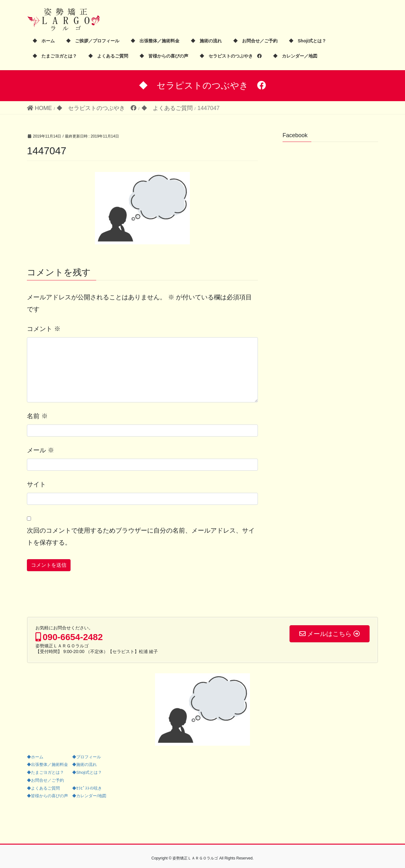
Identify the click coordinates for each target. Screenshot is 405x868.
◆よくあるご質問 (43, 788)
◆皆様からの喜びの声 (47, 796)
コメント (44, 329)
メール (40, 450)
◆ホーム (35, 757)
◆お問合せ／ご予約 (45, 780)
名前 (37, 416)
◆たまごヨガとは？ (45, 772)
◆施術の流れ (84, 764)
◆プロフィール (87, 757)
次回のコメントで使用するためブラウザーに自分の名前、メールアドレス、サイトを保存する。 (141, 536)
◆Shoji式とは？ (87, 772)
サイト (36, 484)
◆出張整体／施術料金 (47, 764)
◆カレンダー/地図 (89, 796)
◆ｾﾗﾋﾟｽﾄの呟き (87, 788)
